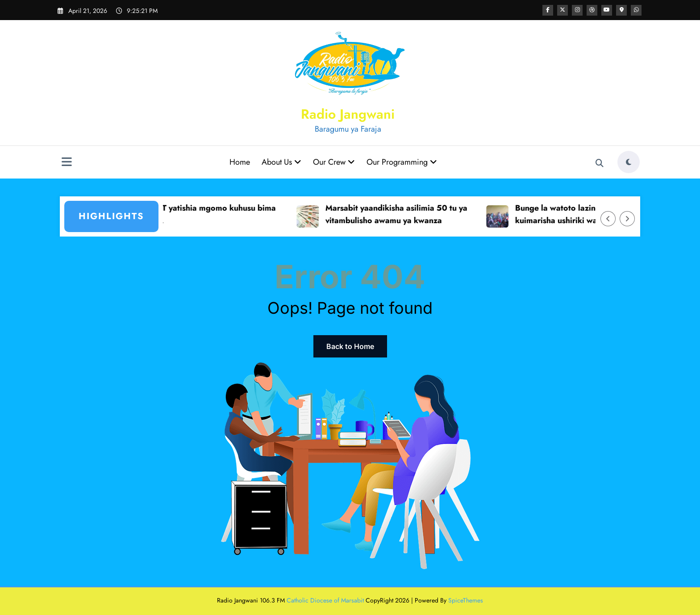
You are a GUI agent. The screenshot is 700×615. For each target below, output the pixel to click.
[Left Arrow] (608, 219)
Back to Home (350, 346)
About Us (281, 162)
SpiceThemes (466, 600)
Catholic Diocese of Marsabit (325, 600)
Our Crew (334, 162)
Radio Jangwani (348, 114)
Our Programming (402, 162)
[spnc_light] (629, 162)
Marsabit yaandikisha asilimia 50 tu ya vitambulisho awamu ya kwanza (404, 214)
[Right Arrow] (627, 219)
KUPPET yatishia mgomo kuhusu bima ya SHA (213, 214)
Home (240, 162)
